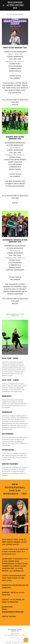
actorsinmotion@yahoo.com (13, 612)
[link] (15, 5)
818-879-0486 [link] (15, 638)
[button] (2, 5)
